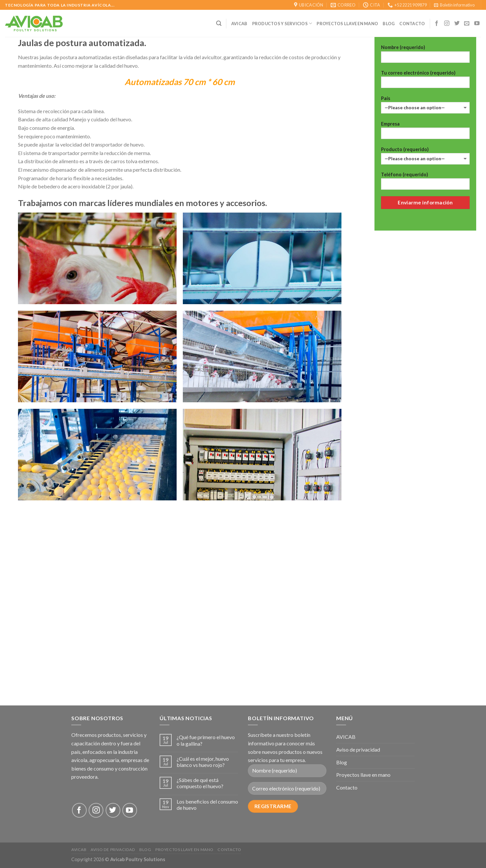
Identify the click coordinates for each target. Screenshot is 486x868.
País (425, 104)
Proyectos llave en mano (347, 24)
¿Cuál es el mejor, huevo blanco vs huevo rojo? (203, 762)
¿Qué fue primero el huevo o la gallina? (206, 740)
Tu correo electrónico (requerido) (425, 81)
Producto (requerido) (425, 156)
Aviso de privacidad (358, 749)
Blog (389, 24)
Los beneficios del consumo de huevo (207, 805)
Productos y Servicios (282, 23)
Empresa (425, 132)
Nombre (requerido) (425, 56)
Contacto (347, 787)
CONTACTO (412, 24)
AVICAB (239, 24)
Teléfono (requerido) (425, 183)
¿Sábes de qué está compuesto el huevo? (200, 783)
